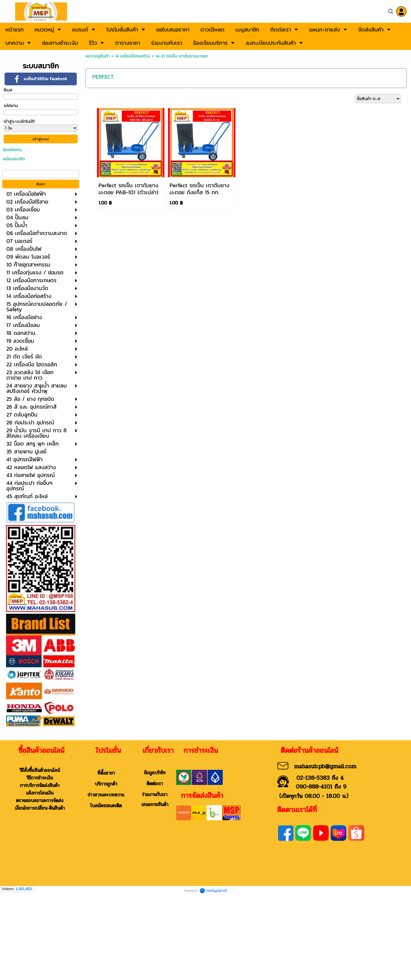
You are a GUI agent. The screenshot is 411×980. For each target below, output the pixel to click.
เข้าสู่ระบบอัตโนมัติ (19, 121)
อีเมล (8, 90)
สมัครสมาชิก (14, 159)
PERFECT (103, 77)
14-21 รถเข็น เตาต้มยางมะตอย (182, 56)
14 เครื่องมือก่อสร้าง (133, 56)
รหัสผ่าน (11, 106)
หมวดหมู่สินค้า (98, 56)
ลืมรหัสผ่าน (13, 150)
